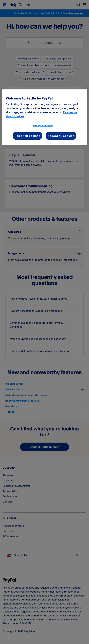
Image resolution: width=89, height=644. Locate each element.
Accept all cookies (61, 136)
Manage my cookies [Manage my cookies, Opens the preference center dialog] (43, 126)
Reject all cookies (27, 136)
